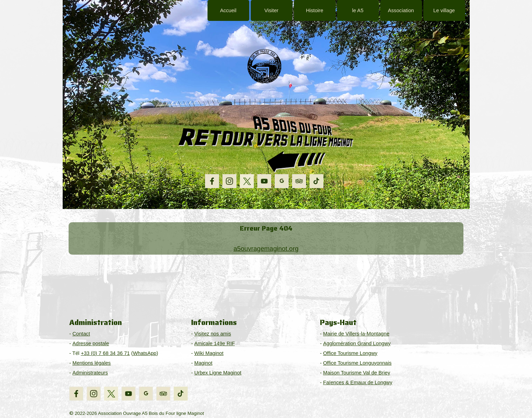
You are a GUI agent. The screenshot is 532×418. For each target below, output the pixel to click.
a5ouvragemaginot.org (266, 249)
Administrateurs (90, 373)
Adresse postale (91, 343)
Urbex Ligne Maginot (218, 373)
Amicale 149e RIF (214, 343)
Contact (81, 334)
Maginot (203, 363)
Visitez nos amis (213, 334)
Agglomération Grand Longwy (357, 343)
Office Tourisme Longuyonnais (357, 363)
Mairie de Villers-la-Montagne (356, 334)
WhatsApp (145, 353)
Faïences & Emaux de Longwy (358, 382)
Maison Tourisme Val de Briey (357, 373)
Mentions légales (92, 363)
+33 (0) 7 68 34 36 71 (105, 353)
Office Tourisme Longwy (350, 353)
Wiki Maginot (209, 353)
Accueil (228, 10)
